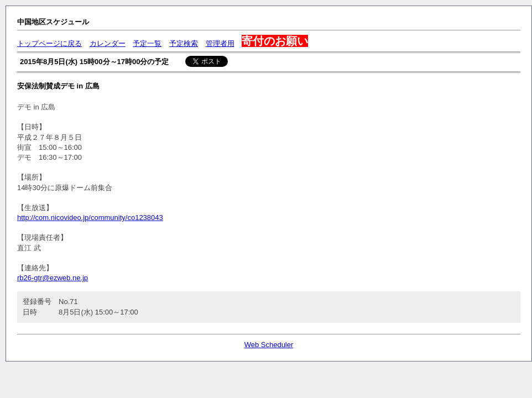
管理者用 (220, 43)
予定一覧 (147, 43)
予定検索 (184, 43)
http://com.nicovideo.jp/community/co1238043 (90, 218)
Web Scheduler (269, 345)
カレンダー (108, 43)
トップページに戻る (49, 43)
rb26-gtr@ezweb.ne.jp (53, 278)
